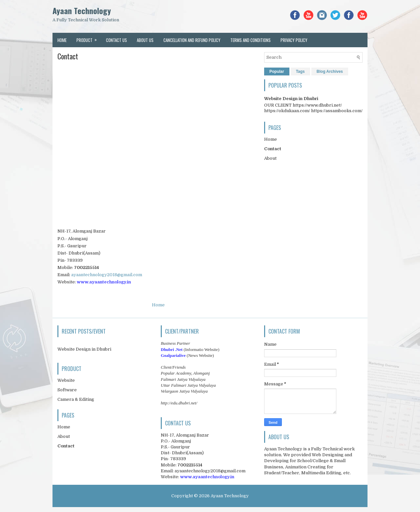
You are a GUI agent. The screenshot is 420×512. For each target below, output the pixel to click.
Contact (68, 56)
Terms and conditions (251, 40)
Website (66, 380)
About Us (145, 40)
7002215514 (87, 267)
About (270, 158)
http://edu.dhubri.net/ (179, 403)
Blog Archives (330, 72)
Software (67, 390)
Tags (300, 72)
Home (62, 40)
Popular (277, 72)
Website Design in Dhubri (291, 99)
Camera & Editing (76, 399)
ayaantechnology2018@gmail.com (107, 275)
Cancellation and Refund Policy (192, 40)
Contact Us (116, 40)
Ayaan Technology (82, 10)
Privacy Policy (294, 40)
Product (89, 38)
